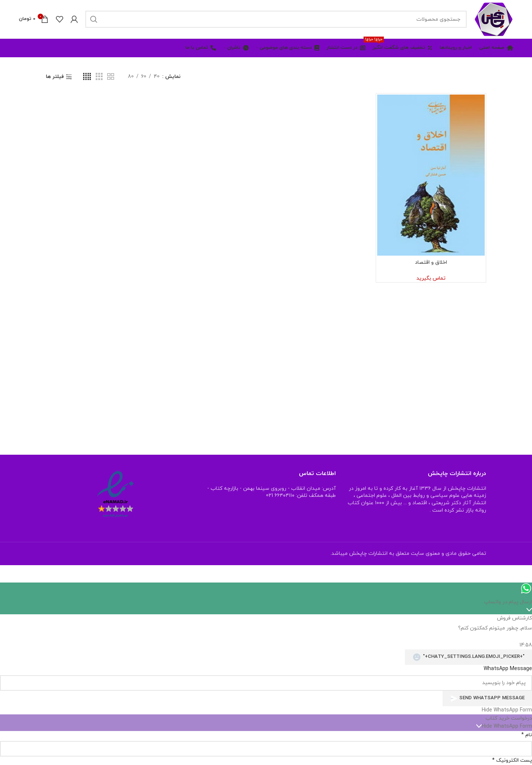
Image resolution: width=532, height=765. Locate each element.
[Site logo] (494, 19)
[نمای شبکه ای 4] (87, 77)
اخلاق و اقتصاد (431, 262)
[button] (266, 710)
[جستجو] (276, 19)
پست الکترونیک (512, 760)
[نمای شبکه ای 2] (111, 77)
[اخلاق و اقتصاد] (431, 175)
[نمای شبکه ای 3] (99, 77)
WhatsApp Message (508, 669)
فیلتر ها (55, 77)
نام (527, 735)
